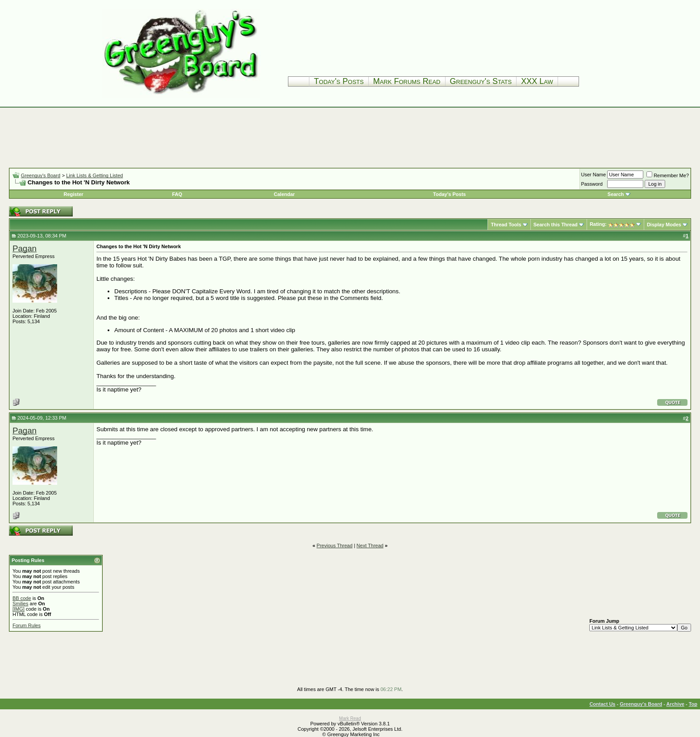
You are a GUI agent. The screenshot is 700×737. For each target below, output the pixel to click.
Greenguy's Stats (481, 81)
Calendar (284, 194)
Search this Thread (556, 225)
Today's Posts (339, 81)
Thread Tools (506, 225)
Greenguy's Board (41, 175)
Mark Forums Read (407, 81)
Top (693, 704)
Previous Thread (335, 545)
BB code (22, 598)
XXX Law (537, 81)
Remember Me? (668, 175)
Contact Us (602, 704)
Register (74, 194)
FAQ (177, 194)
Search (616, 194)
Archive (675, 704)
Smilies (20, 604)
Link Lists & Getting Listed (94, 175)
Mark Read (350, 718)
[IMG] (19, 609)
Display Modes (664, 225)
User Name (594, 175)
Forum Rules (27, 625)
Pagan (25, 248)
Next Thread (370, 545)
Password (592, 184)
